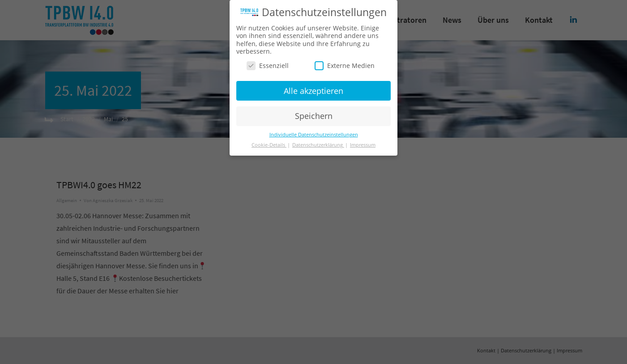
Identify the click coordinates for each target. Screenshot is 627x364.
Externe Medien (345, 66)
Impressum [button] (363, 145)
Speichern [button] (314, 116)
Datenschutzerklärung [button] (318, 145)
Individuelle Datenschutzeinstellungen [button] (314, 135)
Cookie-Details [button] (269, 145)
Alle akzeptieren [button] (313, 90)
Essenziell (268, 66)
